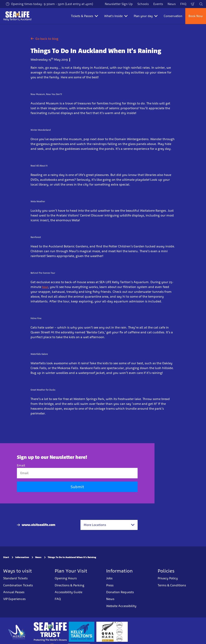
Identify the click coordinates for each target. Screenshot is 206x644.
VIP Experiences (14, 599)
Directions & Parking (70, 585)
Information (22, 557)
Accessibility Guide (68, 592)
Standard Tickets (15, 578)
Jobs (109, 578)
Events (158, 4)
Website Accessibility (121, 606)
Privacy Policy (168, 578)
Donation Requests (120, 592)
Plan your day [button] (146, 16)
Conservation (173, 16)
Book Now (196, 16)
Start (6, 557)
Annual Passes (14, 592)
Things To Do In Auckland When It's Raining (72, 557)
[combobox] (109, 525)
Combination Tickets (18, 585)
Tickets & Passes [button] (84, 16)
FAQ (183, 4)
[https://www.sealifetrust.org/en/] (50, 632)
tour (45, 287)
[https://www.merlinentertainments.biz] (17, 632)
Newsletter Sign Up (119, 4)
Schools (143, 4)
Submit (77, 487)
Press (110, 585)
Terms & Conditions (172, 585)
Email (21, 465)
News (172, 4)
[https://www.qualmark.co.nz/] (112, 632)
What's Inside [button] (116, 16)
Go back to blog (44, 39)
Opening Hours (66, 578)
